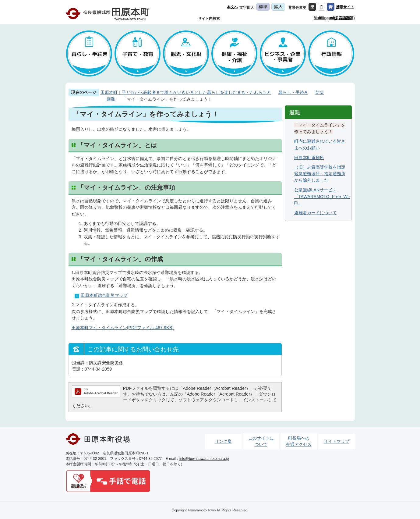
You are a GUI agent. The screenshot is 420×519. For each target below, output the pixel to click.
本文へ (232, 7)
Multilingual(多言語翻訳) (334, 18)
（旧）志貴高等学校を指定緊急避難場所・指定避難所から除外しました (320, 174)
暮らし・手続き (293, 92)
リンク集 (223, 441)
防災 (320, 92)
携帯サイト (345, 7)
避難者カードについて (316, 213)
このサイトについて (261, 441)
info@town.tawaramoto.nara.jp (204, 459)
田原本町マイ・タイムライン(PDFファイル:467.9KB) (123, 328)
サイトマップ (337, 441)
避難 (111, 99)
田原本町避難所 (309, 158)
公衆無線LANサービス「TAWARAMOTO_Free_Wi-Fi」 (322, 196)
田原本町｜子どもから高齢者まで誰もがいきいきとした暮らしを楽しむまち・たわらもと (186, 92)
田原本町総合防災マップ (104, 295)
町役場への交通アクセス (299, 441)
